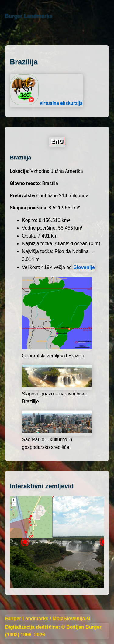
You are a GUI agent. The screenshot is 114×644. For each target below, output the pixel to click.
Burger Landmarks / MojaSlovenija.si (48, 619)
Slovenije (84, 267)
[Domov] (5, 33)
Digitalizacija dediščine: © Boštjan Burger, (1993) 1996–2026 (54, 631)
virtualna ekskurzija (46, 90)
